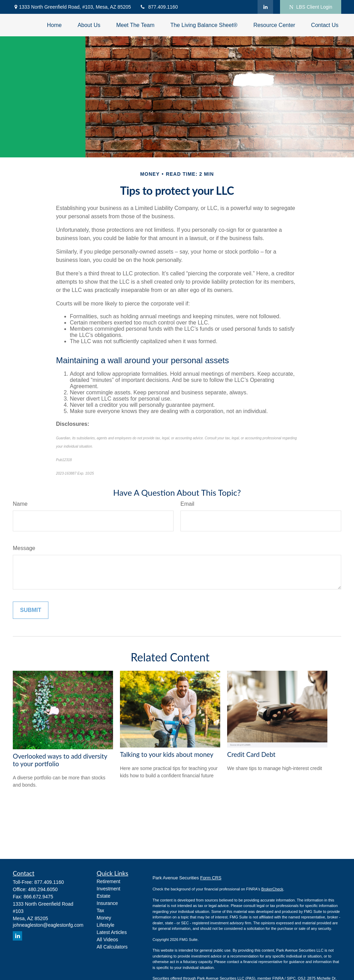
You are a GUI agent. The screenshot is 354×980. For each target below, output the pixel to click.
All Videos (108, 940)
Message (24, 548)
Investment (109, 889)
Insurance (107, 903)
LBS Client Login (311, 7)
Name (20, 504)
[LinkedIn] (265, 7)
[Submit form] (31, 610)
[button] (54, 25)
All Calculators (112, 947)
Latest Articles (112, 932)
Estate (104, 896)
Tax (101, 910)
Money (104, 918)
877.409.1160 (159, 7)
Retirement (109, 881)
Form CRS (211, 878)
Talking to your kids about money (167, 754)
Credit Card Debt (251, 754)
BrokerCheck (272, 889)
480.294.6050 (43, 889)
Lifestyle (106, 925)
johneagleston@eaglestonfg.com (48, 925)
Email (187, 504)
